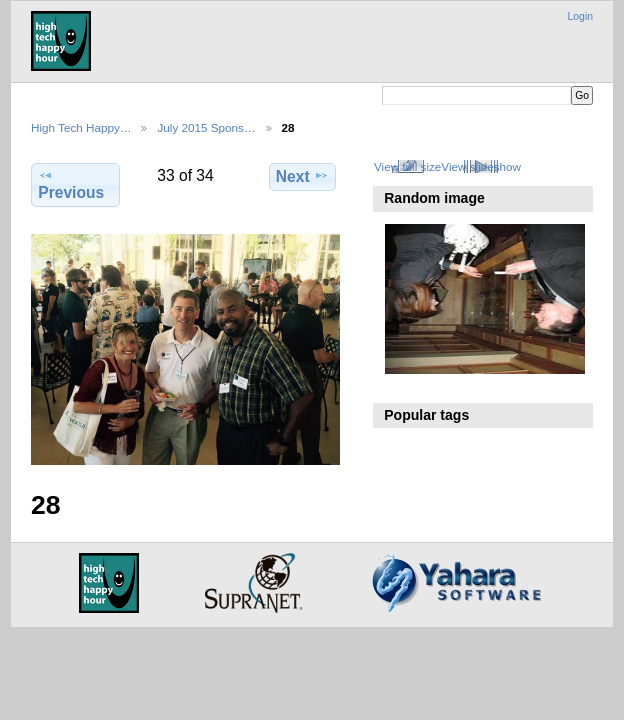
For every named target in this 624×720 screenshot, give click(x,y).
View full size (407, 166)
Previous (71, 184)
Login (580, 16)
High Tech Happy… (81, 127)
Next (302, 176)
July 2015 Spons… (206, 127)
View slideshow (481, 166)
